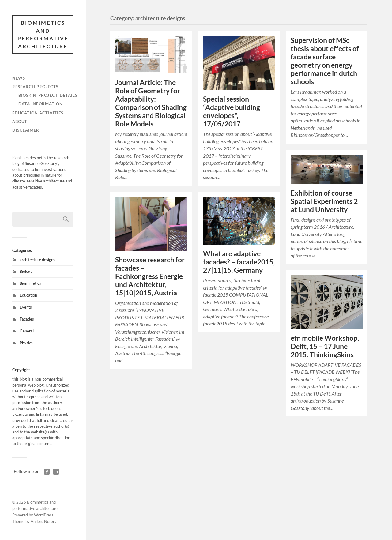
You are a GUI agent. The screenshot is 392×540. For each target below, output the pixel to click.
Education (28, 295)
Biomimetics (30, 283)
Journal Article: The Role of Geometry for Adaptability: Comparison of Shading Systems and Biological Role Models (151, 103)
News (19, 78)
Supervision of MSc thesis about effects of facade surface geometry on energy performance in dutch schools (325, 61)
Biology (26, 271)
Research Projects (35, 87)
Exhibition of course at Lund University (324, 201)
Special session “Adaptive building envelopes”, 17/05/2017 (232, 111)
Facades (27, 319)
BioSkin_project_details (48, 95)
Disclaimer (26, 130)
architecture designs (37, 260)
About (20, 122)
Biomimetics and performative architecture (43, 35)
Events (26, 307)
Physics (26, 343)
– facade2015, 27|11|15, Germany (239, 262)
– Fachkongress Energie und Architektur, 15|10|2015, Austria (150, 276)
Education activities (38, 113)
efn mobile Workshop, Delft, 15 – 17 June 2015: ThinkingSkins (325, 346)
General (27, 331)
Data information (41, 104)
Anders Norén (43, 521)
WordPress (44, 515)
